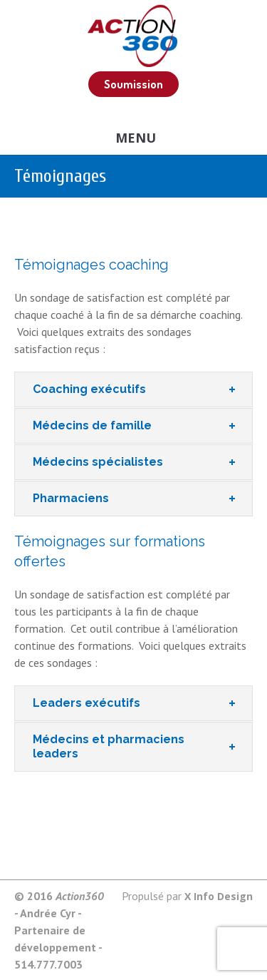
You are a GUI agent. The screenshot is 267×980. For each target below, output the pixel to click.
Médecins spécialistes (98, 462)
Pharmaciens (71, 498)
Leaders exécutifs (87, 703)
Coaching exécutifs (89, 389)
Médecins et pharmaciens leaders (109, 746)
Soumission (133, 84)
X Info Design (219, 896)
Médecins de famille (92, 425)
